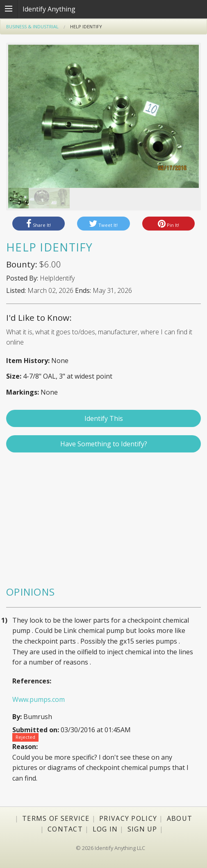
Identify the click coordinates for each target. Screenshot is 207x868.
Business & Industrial (32, 26)
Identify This (104, 418)
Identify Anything (49, 9)
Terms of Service (56, 818)
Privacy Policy (128, 818)
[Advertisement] (103, 523)
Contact (65, 829)
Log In (105, 829)
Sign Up (142, 829)
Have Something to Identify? (104, 444)
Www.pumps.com (39, 699)
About (180, 818)
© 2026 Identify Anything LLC (110, 848)
